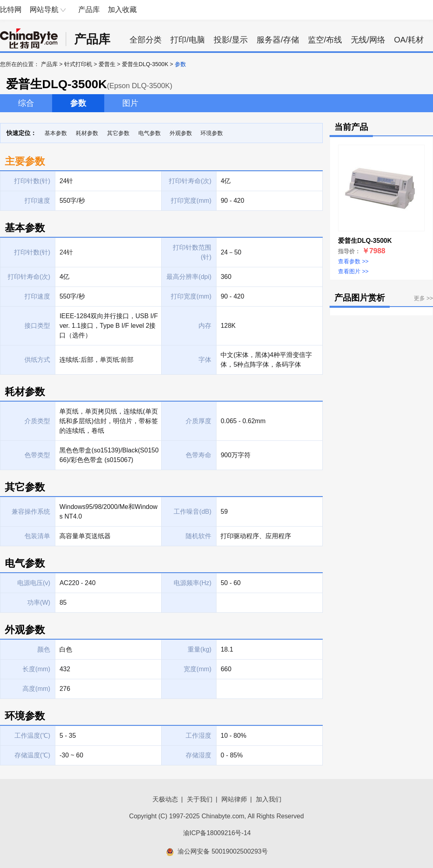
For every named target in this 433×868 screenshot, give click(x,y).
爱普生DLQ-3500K (145, 64)
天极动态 (165, 799)
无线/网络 (368, 40)
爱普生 (107, 64)
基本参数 (56, 133)
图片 (130, 103)
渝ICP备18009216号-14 (217, 833)
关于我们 (200, 799)
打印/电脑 (188, 40)
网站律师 (234, 799)
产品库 (89, 10)
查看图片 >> (353, 271)
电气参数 (150, 133)
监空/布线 (325, 40)
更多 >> (423, 298)
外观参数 (181, 133)
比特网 (11, 10)
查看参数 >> (353, 261)
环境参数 (212, 133)
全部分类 (146, 40)
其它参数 (118, 133)
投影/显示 (231, 40)
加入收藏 (122, 10)
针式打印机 (78, 64)
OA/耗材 (409, 40)
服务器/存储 (278, 40)
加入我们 (269, 799)
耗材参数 (87, 133)
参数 (78, 103)
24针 (66, 252)
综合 (26, 103)
